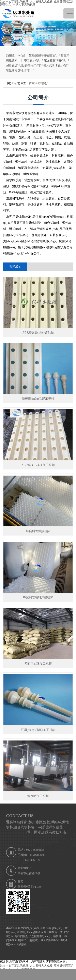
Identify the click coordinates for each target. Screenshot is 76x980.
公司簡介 (43, 83)
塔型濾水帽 (31, 60)
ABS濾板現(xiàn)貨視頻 (38, 332)
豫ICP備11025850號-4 (54, 940)
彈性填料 (24, 71)
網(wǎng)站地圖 (16, 944)
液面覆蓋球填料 (54, 60)
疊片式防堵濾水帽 (55, 66)
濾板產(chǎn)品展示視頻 (38, 399)
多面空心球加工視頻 (38, 664)
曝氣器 (10, 71)
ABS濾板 (12, 66)
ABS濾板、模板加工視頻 (38, 465)
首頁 (32, 83)
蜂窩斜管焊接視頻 (38, 531)
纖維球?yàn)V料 (30, 66)
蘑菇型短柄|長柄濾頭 (42, 55)
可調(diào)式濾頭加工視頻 (38, 730)
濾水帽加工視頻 (38, 796)
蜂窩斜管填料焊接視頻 (38, 597)
